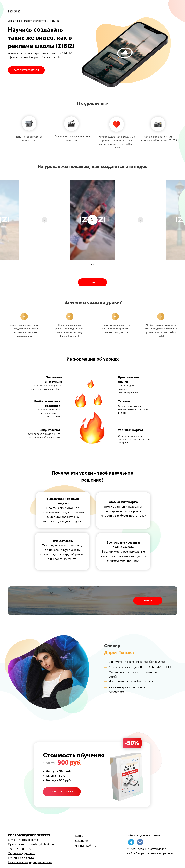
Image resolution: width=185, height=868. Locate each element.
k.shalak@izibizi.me (41, 844)
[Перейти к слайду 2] (94, 264)
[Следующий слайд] (141, 220)
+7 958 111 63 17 (26, 849)
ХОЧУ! (92, 282)
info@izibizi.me (28, 840)
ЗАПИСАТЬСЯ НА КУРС (62, 792)
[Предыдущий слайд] (44, 220)
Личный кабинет (86, 846)
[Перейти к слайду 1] (91, 264)
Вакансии (82, 841)
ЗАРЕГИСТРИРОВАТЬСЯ (26, 70)
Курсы (79, 836)
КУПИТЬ (148, 601)
